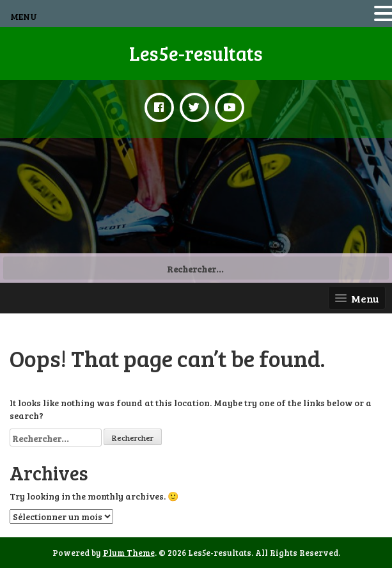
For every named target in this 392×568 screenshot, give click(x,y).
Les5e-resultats (196, 53)
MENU (24, 16)
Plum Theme (129, 553)
